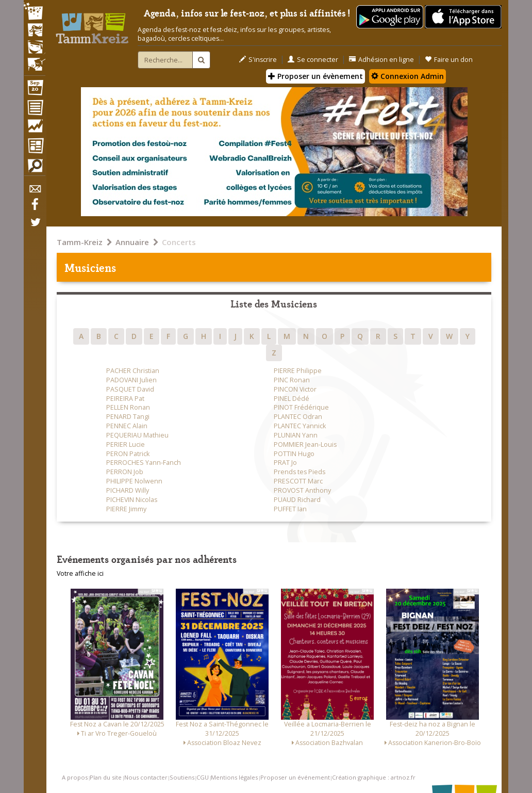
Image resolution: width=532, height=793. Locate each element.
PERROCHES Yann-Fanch (144, 463)
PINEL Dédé (292, 399)
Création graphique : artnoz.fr (374, 777)
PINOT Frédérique (301, 407)
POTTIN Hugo (294, 454)
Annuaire (132, 242)
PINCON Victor (295, 389)
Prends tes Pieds (300, 472)
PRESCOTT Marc (298, 481)
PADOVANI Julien (131, 380)
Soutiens (182, 777)
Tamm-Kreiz (80, 242)
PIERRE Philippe (298, 371)
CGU (203, 777)
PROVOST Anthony (302, 490)
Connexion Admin (408, 76)
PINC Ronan (292, 380)
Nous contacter (146, 777)
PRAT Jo (285, 463)
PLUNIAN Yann (296, 435)
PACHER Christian (133, 371)
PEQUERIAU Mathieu (137, 435)
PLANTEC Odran (298, 417)
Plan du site (106, 777)
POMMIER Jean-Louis (305, 444)
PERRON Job (125, 472)
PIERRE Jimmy (126, 509)
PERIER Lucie (126, 444)
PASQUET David (130, 389)
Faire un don (449, 60)
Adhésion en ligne (381, 60)
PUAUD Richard (297, 500)
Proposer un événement (295, 777)
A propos (75, 777)
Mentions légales (234, 777)
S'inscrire (258, 60)
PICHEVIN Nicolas (132, 500)
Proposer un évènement (315, 76)
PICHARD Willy (128, 490)
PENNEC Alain (127, 426)
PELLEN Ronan (128, 407)
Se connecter (313, 60)
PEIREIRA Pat (125, 399)
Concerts (179, 242)
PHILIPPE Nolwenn (134, 481)
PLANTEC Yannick (300, 426)
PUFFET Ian (290, 509)
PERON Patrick (128, 454)
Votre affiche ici (80, 573)
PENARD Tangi (128, 417)
